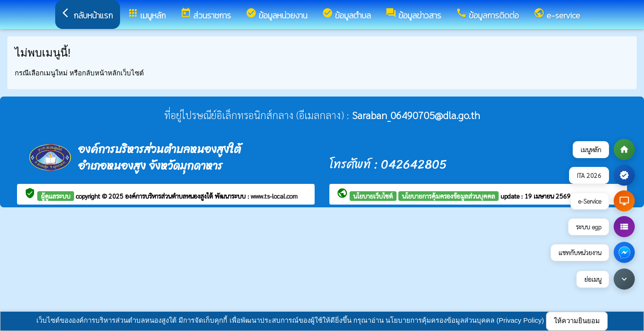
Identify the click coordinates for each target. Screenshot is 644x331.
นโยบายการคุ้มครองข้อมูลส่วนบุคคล (448, 196)
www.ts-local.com (274, 196)
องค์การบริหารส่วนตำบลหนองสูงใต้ (170, 196)
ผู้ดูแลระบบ (56, 196)
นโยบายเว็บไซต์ (373, 196)
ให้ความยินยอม (577, 321)
